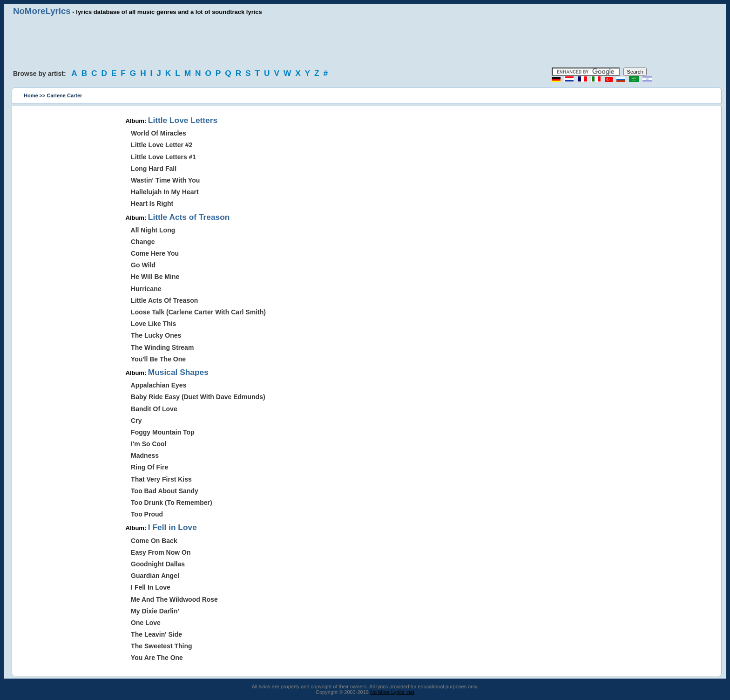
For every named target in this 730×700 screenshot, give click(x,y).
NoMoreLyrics (42, 11)
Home (31, 95)
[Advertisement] (365, 42)
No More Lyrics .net (392, 692)
